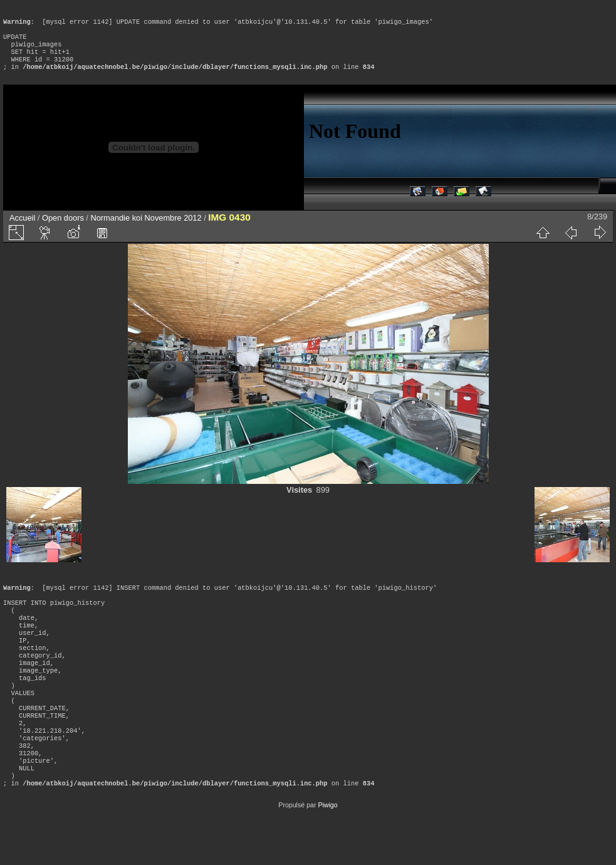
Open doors (63, 230)
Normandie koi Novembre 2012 (146, 230)
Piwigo (327, 855)
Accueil (22, 230)
